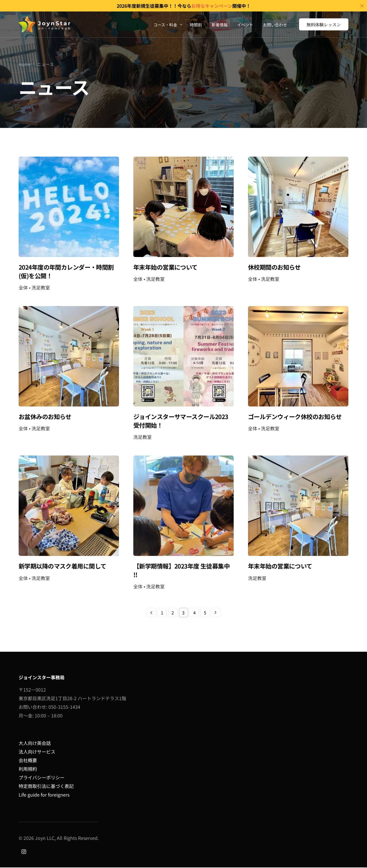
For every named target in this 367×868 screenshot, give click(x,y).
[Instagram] (24, 851)
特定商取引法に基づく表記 (46, 786)
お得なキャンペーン (212, 6)
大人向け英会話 (35, 743)
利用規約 (28, 769)
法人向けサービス (37, 752)
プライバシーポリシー (42, 778)
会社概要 (28, 760)
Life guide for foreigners (44, 795)
